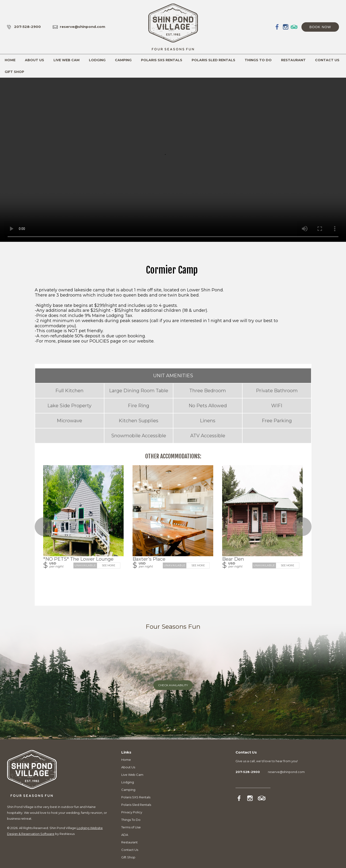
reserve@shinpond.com (83, 27)
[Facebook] (277, 27)
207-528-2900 (27, 27)
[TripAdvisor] (294, 27)
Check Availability (173, 685)
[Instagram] (286, 27)
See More (108, 565)
